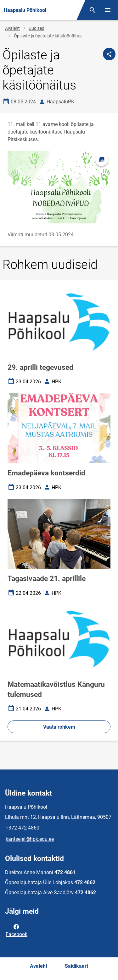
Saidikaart (76, 966)
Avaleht (12, 28)
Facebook (17, 930)
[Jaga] (109, 54)
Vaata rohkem (59, 727)
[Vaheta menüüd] (108, 10)
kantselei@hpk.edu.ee (30, 839)
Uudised (37, 28)
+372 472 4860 (22, 828)
